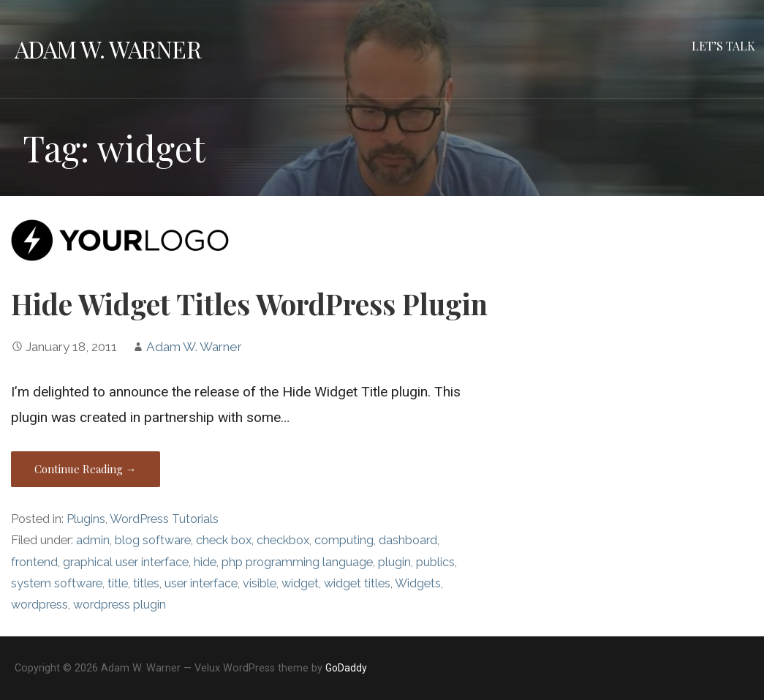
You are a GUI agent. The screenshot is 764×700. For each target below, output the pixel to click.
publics (435, 562)
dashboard (408, 540)
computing (344, 540)
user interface (201, 583)
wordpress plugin (120, 605)
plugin (394, 562)
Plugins (86, 519)
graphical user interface (126, 562)
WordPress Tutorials (164, 519)
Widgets (418, 583)
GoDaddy (346, 668)
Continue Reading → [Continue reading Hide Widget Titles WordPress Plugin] (86, 469)
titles (146, 583)
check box (224, 540)
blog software (153, 540)
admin (93, 540)
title (118, 583)
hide (205, 562)
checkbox (283, 540)
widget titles (357, 583)
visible (260, 583)
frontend (34, 562)
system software (57, 583)
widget (300, 583)
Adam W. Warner (108, 49)
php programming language (297, 562)
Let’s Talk (723, 46)
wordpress (39, 605)
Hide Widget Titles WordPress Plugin (249, 304)
